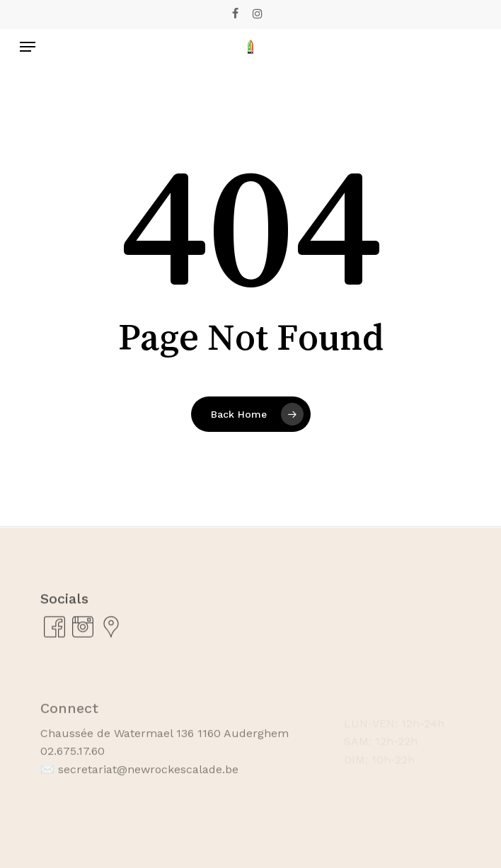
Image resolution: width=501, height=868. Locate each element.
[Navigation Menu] (28, 47)
